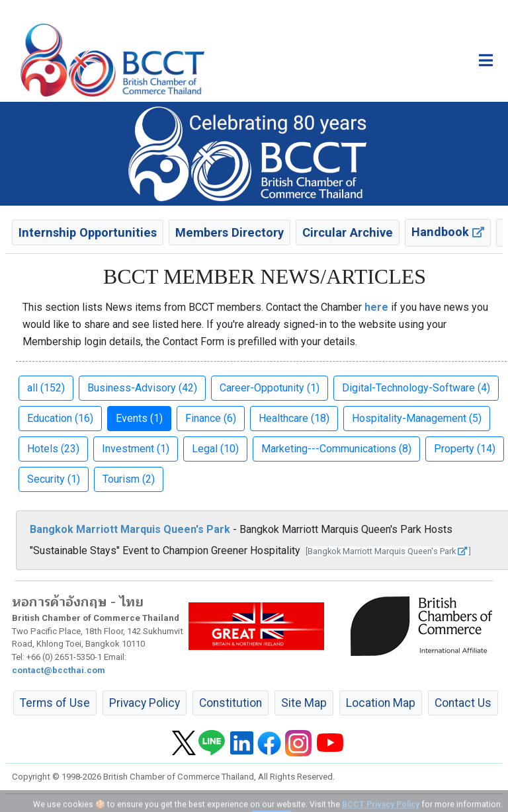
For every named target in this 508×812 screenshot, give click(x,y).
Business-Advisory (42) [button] (142, 388)
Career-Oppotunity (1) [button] (270, 388)
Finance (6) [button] (211, 418)
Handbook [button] (448, 232)
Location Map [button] (381, 703)
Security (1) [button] (54, 479)
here (376, 307)
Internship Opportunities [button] (88, 232)
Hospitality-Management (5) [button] (417, 418)
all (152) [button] (46, 388)
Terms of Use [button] (55, 703)
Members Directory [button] (230, 232)
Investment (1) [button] (136, 449)
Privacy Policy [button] (145, 703)
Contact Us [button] (463, 703)
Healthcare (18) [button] (294, 418)
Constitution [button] (231, 703)
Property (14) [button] (465, 449)
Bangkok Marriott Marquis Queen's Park (130, 529)
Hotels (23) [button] (53, 449)
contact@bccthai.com (59, 670)
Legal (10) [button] (215, 449)
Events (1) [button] (139, 418)
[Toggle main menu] (486, 60)
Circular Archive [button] (348, 232)
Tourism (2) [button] (129, 479)
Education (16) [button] (60, 418)
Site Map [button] (304, 703)
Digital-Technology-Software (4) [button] (416, 388)
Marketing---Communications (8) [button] (336, 449)
